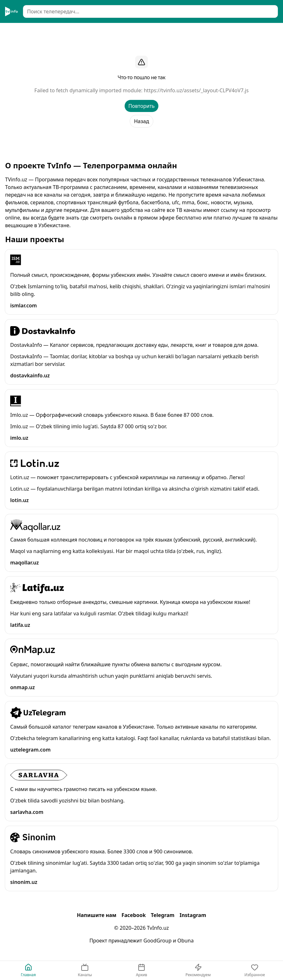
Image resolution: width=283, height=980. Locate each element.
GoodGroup (157, 941)
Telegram (163, 915)
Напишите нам (97, 915)
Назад (141, 121)
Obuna (186, 941)
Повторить (142, 106)
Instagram (193, 915)
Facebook (134, 915)
